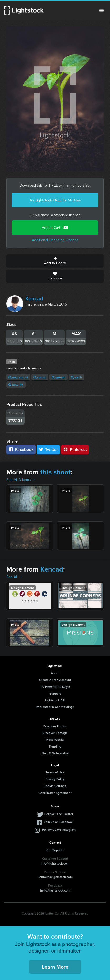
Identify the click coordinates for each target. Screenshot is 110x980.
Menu (102, 10)
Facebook (21, 449)
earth (76, 377)
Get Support (55, 850)
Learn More (55, 967)
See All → (14, 577)
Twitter (48, 449)
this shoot (56, 472)
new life (16, 385)
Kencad (34, 298)
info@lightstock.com (55, 863)
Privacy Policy (55, 779)
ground (59, 377)
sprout (40, 377)
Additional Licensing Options (55, 240)
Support (55, 693)
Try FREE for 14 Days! (55, 687)
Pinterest (75, 449)
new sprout (18, 377)
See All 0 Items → (21, 480)
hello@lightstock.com (55, 890)
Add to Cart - (55, 228)
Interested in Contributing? (55, 707)
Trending (55, 746)
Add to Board (55, 261)
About (55, 673)
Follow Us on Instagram (59, 830)
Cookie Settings (55, 786)
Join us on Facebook (59, 822)
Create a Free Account (55, 680)
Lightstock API (55, 700)
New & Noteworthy (55, 753)
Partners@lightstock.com (55, 877)
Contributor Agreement (55, 793)
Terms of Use (55, 772)
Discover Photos (55, 726)
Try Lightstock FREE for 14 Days (55, 200)
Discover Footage (55, 733)
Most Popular (55, 740)
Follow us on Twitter (59, 814)
